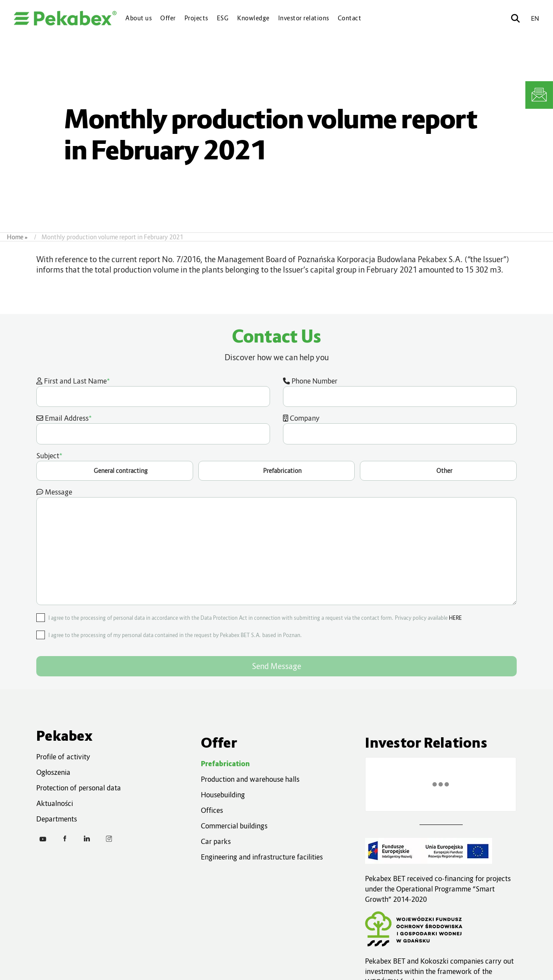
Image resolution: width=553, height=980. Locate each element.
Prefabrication (225, 764)
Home (15, 237)
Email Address (153, 428)
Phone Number (400, 392)
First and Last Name (153, 391)
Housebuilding (223, 795)
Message (276, 546)
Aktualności (55, 803)
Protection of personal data (79, 788)
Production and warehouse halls (250, 779)
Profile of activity (63, 757)
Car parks (216, 841)
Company (400, 429)
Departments (57, 819)
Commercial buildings (234, 826)
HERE (455, 618)
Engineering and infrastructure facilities (262, 857)
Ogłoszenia (53, 772)
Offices (212, 810)
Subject (276, 466)
